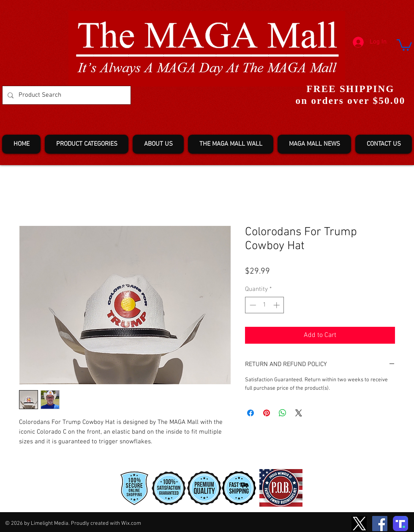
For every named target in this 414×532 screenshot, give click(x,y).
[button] (404, 44)
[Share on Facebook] (251, 413)
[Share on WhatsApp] (283, 413)
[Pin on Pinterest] (267, 413)
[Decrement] (252, 305)
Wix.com (131, 524)
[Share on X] (299, 413)
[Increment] (277, 305)
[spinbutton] (265, 305)
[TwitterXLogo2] (359, 524)
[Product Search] (66, 95)
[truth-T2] (400, 524)
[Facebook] (380, 524)
